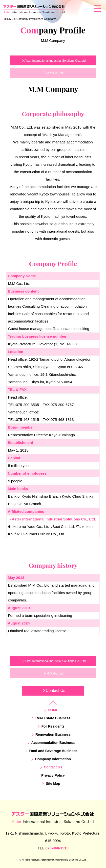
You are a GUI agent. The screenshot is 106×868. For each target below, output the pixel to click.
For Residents (53, 726)
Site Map (53, 784)
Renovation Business (53, 734)
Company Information (53, 759)
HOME (9, 19)
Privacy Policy (53, 775)
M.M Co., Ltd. (55, 73)
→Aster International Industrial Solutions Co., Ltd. (52, 519)
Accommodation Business (53, 743)
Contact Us (55, 691)
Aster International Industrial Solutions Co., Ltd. (55, 61)
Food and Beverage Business (53, 751)
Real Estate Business (53, 718)
